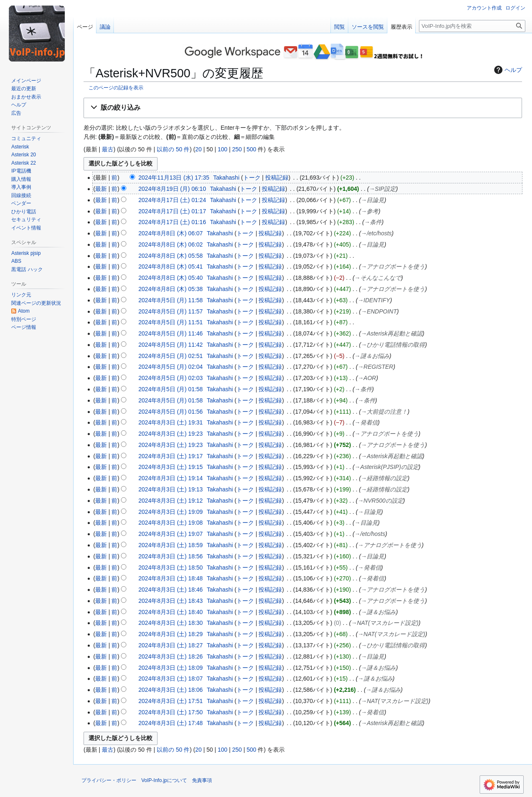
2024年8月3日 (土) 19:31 (171, 422)
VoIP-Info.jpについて (164, 780)
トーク (252, 178)
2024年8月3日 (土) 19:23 (171, 434)
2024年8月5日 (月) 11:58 (171, 300)
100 (223, 149)
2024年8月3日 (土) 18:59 (171, 545)
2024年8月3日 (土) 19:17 (171, 456)
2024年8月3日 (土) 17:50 (171, 712)
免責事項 (202, 780)
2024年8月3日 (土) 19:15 (171, 467)
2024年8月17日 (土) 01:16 (172, 222)
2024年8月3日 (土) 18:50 (171, 568)
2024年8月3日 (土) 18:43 (171, 601)
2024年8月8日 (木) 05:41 (171, 266)
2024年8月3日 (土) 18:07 (171, 679)
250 (237, 149)
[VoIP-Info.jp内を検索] (472, 26)
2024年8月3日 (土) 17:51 (171, 701)
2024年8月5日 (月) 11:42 (171, 345)
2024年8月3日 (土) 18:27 (171, 645)
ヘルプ (507, 70)
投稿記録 (277, 178)
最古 (108, 149)
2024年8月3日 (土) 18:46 (171, 590)
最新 (101, 189)
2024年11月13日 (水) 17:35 (174, 178)
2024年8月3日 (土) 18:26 (171, 656)
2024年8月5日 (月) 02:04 (171, 367)
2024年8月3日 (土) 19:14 (171, 478)
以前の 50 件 (173, 149)
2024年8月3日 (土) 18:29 (171, 634)
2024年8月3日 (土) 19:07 (171, 534)
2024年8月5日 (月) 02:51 (171, 356)
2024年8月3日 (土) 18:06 (171, 690)
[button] (303, 108)
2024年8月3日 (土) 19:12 (171, 501)
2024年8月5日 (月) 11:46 (171, 333)
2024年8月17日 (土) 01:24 (172, 200)
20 (199, 149)
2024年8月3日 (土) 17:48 (171, 723)
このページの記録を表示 (116, 88)
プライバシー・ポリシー (109, 780)
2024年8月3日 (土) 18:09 (171, 668)
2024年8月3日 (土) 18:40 (171, 612)
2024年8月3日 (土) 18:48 (171, 578)
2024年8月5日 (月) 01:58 (171, 389)
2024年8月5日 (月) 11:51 (171, 322)
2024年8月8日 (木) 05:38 (171, 289)
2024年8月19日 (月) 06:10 (172, 189)
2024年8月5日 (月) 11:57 (171, 311)
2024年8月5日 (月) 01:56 (171, 412)
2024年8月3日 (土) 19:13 (171, 489)
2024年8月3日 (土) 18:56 (171, 556)
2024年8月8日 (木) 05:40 (171, 278)
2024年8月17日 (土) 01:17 (172, 211)
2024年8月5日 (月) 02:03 (171, 378)
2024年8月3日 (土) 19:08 (171, 523)
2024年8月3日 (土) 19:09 (171, 512)
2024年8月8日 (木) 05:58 (171, 256)
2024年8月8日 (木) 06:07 (171, 233)
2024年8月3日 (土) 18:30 (171, 623)
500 (251, 149)
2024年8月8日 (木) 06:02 (171, 244)
